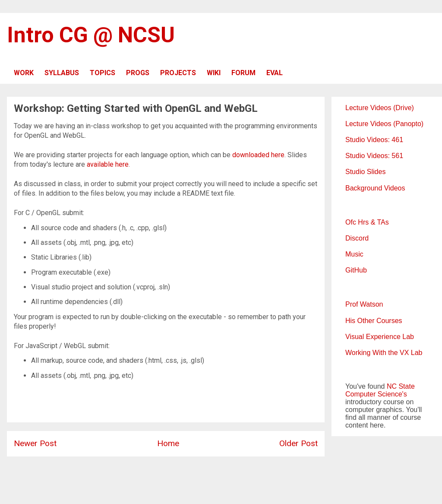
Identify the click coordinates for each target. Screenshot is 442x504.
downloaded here (258, 155)
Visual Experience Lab (380, 337)
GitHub (356, 270)
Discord (357, 238)
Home (168, 443)
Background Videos (375, 188)
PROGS (138, 73)
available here (108, 164)
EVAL (275, 73)
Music (354, 254)
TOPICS (103, 73)
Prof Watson (364, 304)
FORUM (243, 73)
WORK (24, 73)
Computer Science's (376, 394)
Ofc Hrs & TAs (367, 222)
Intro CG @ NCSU (91, 35)
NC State (401, 386)
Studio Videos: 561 (374, 156)
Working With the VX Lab (384, 353)
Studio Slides (365, 172)
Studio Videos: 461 (374, 140)
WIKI (214, 73)
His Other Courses (374, 321)
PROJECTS (178, 73)
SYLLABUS (62, 73)
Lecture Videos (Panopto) (384, 124)
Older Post (298, 443)
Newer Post (35, 443)
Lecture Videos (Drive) (380, 108)
